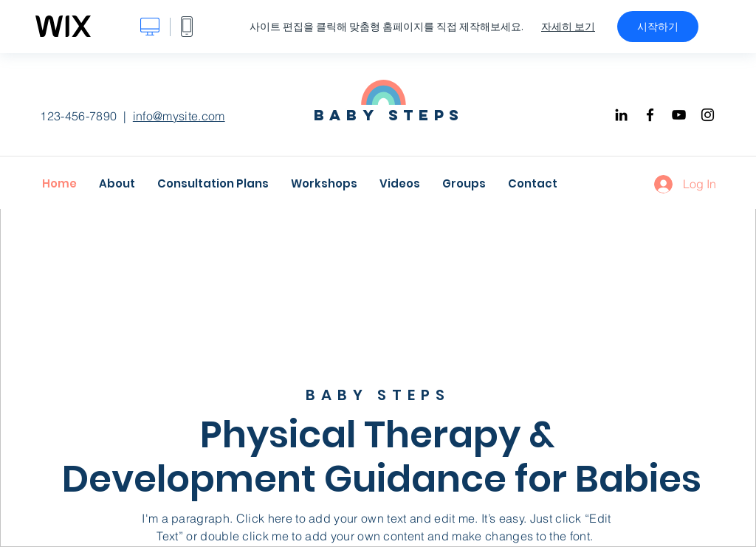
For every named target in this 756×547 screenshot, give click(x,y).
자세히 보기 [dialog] (568, 27)
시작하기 (658, 27)
